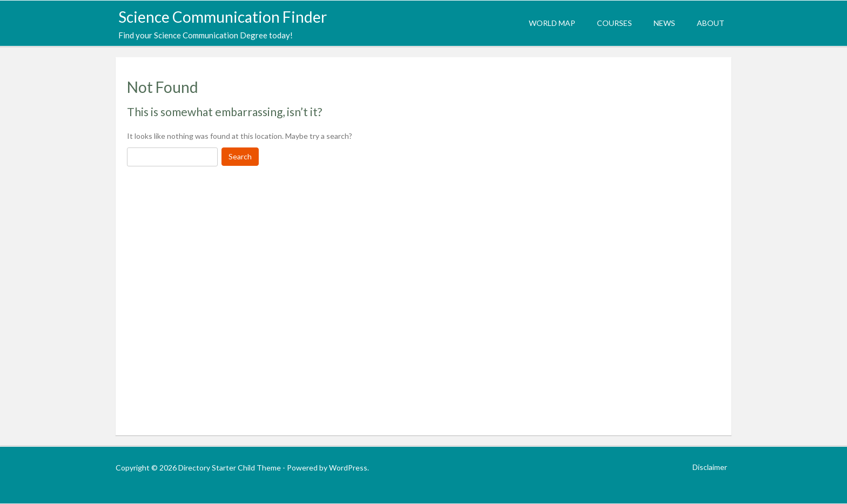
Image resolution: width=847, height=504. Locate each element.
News (664, 23)
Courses (614, 23)
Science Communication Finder (223, 17)
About (711, 23)
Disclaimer (710, 467)
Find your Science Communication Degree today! (206, 35)
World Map (552, 23)
